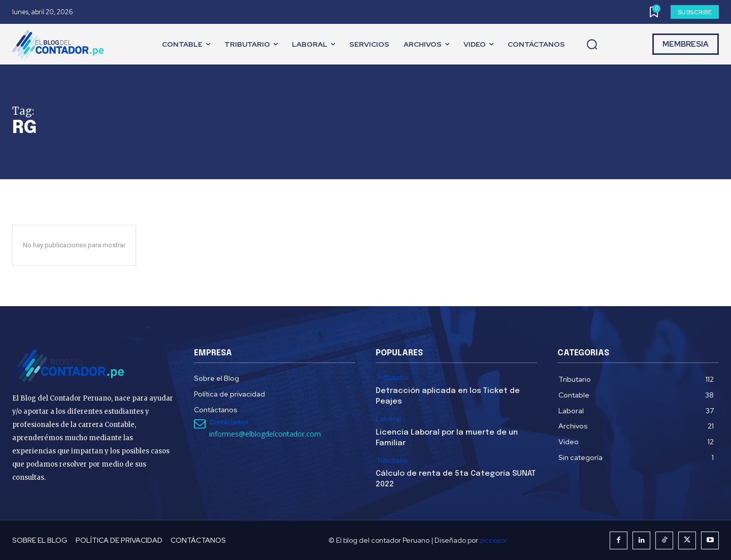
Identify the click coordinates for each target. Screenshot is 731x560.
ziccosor (493, 540)
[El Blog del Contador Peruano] (60, 44)
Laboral (388, 419)
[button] (592, 45)
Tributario (392, 377)
